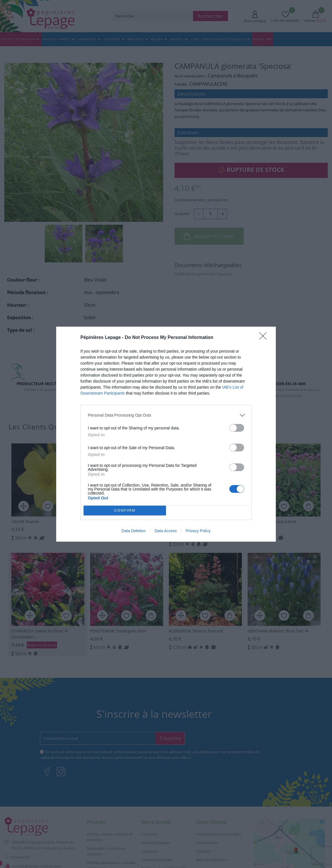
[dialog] (166, 434)
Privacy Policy (198, 531)
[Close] (265, 338)
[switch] (237, 428)
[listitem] (166, 415)
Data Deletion (134, 531)
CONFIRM (125, 510)
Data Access (166, 531)
